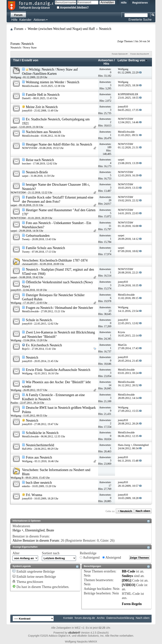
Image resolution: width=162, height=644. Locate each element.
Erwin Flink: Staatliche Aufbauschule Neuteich (58, 370)
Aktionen (39, 20)
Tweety (26, 239)
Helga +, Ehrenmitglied (29, 530)
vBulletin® (74, 633)
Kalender (25, 20)
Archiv (101, 618)
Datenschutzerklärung (120, 618)
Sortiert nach (51, 553)
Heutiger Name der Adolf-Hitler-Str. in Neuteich (59, 144)
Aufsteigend (90, 558)
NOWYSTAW (30, 148)
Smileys (127, 576)
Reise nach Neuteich (40, 160)
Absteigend (112, 558)
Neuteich (32, 357)
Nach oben (143, 511)
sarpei (14, 127)
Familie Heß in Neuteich (43, 95)
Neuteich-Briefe (37, 172)
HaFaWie (27, 449)
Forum (18, 15)
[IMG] (127, 580)
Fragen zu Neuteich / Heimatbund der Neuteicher (60, 308)
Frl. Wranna (34, 495)
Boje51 (26, 349)
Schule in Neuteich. (39, 320)
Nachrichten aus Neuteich (44, 132)
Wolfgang (16, 77)
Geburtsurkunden (38, 236)
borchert (26, 164)
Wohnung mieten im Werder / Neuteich (52, 82)
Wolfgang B (17, 478)
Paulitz (14, 403)
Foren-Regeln (132, 604)
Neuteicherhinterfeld (40, 445)
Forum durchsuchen (139, 54)
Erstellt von (30, 60)
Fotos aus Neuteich (39, 457)
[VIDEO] (129, 585)
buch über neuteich (39, 483)
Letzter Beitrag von (133, 60)
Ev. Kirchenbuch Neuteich (44, 345)
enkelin (26, 486)
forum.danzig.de (85, 618)
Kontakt (68, 618)
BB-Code (128, 571)
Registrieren (140, 3)
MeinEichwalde (30, 86)
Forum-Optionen (119, 54)
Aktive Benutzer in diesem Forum (36, 540)
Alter (16, 553)
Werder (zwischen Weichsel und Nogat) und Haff (61, 29)
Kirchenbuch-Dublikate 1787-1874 (63, 260)
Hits (106, 64)
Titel (16, 60)
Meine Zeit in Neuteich (42, 107)
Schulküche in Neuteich (42, 433)
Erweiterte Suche (140, 20)
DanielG (26, 98)
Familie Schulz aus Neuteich (45, 248)
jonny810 (27, 111)
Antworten (106, 60)
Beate (50, 530)
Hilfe (124, 3)
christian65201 (30, 264)
